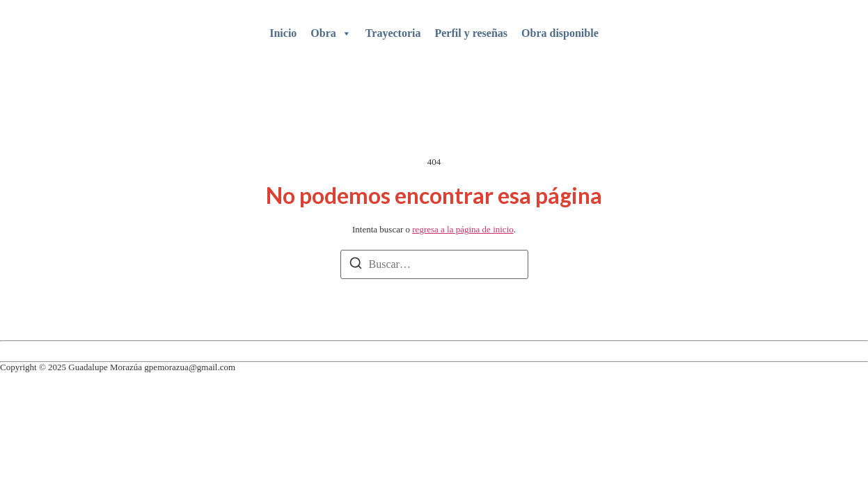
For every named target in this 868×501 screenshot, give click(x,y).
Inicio (283, 33)
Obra (331, 33)
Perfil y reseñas (471, 33)
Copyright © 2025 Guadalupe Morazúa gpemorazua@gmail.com (118, 367)
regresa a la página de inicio (463, 229)
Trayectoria (393, 33)
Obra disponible (560, 33)
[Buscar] (356, 265)
